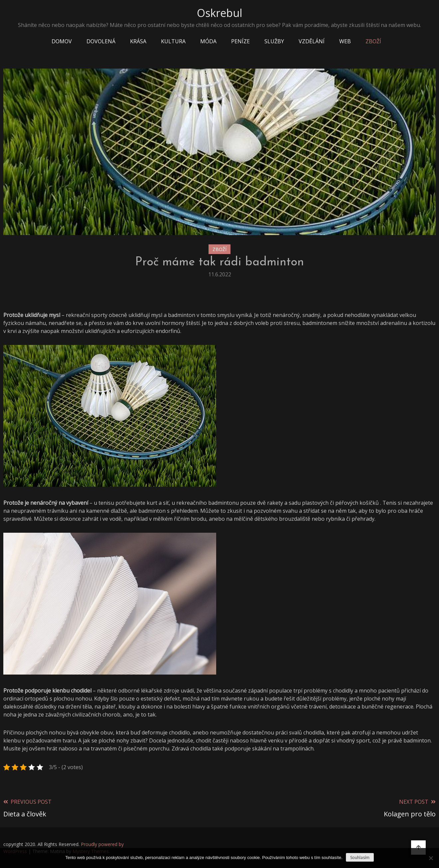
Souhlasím (360, 858)
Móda (208, 41)
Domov (62, 41)
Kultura (173, 41)
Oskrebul (219, 13)
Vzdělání (312, 41)
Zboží (373, 41)
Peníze (240, 41)
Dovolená (101, 41)
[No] (431, 858)
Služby (274, 41)
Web (345, 41)
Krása (138, 41)
